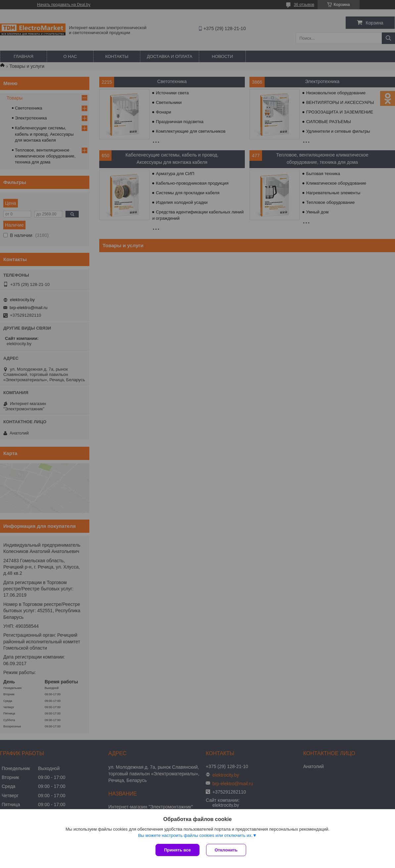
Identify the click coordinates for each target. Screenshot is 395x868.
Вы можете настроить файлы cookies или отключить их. (195, 835)
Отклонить (226, 850)
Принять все (177, 850)
